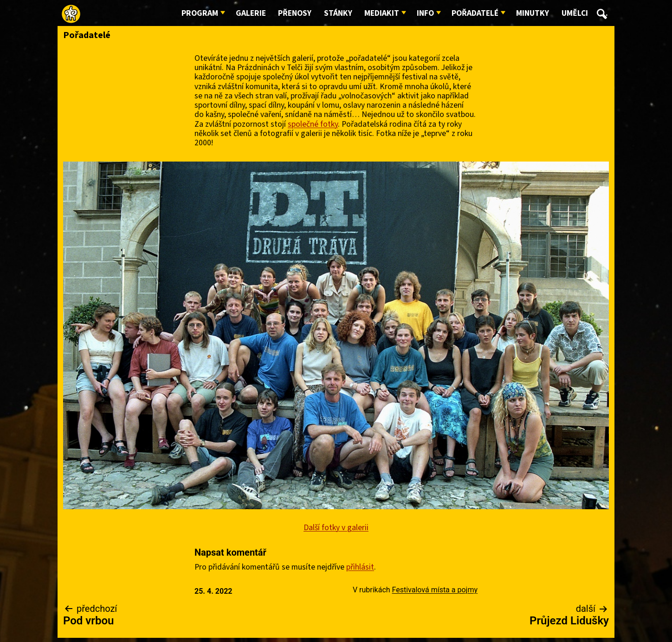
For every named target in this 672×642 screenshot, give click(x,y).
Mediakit (382, 13)
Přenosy (295, 13)
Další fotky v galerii (336, 528)
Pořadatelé (475, 13)
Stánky (338, 13)
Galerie (251, 13)
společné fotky (313, 124)
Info (425, 13)
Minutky (533, 13)
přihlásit (360, 567)
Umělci (575, 13)
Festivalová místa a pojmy (435, 590)
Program (200, 13)
